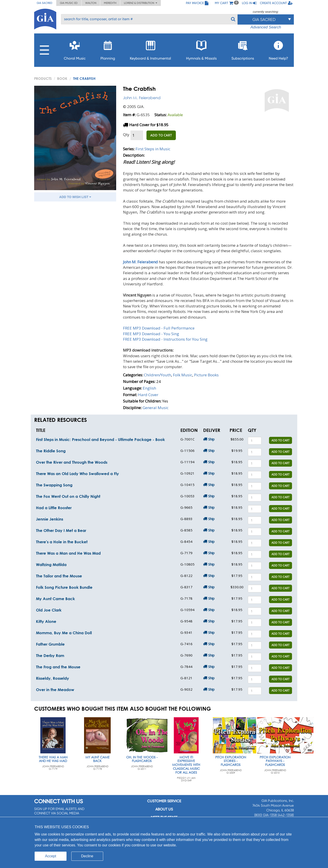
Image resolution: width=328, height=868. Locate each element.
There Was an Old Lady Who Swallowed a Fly (77, 474)
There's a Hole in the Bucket (62, 542)
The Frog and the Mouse (58, 667)
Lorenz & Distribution (141, 3)
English (149, 388)
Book (62, 78)
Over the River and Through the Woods (72, 462)
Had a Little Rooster (54, 508)
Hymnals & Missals (201, 49)
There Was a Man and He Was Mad (68, 553)
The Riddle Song (51, 451)
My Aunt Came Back (55, 599)
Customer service (164, 801)
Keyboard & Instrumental (150, 49)
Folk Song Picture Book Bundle (64, 587)
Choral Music (75, 49)
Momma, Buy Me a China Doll (64, 633)
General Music (156, 408)
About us (164, 809)
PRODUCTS (43, 78)
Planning (108, 49)
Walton (91, 3)
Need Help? (278, 49)
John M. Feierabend (142, 98)
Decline (87, 856)
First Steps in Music (153, 149)
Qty (126, 135)
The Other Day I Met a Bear (61, 530)
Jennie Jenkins (50, 519)
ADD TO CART (161, 135)
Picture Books (206, 375)
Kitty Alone (46, 621)
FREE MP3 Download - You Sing (151, 334)
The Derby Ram (50, 655)
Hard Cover (148, 395)
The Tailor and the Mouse (59, 576)
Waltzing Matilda (51, 565)
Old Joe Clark (49, 610)
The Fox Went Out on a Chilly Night (68, 496)
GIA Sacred (45, 3)
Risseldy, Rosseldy (53, 678)
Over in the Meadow (55, 690)
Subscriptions (243, 49)
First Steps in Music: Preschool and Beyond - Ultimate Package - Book (100, 439)
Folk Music (183, 375)
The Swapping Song (54, 485)
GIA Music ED (69, 3)
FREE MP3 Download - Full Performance (159, 328)
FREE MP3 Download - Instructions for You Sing (165, 339)
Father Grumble (50, 644)
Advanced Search (266, 27)
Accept (51, 856)
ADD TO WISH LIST (75, 197)
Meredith (110, 3)
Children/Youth (158, 375)
